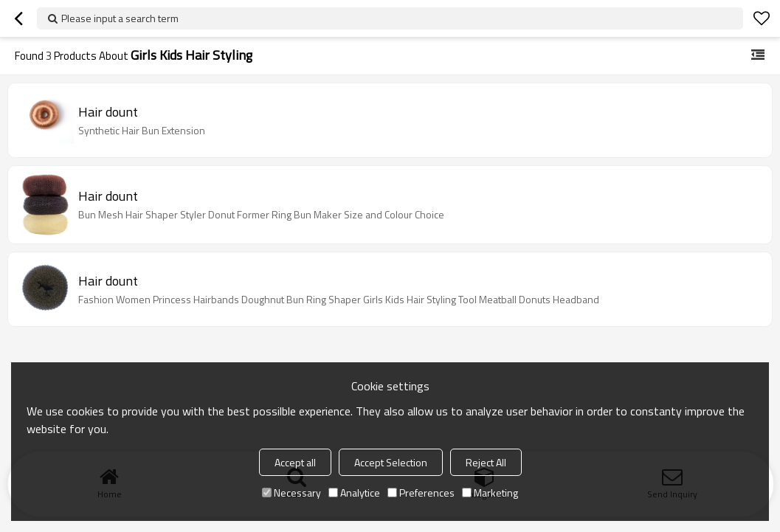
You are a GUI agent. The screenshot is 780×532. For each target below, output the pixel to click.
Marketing (490, 493)
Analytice (354, 493)
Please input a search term (120, 18)
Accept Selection (391, 462)
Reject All (486, 462)
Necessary (291, 493)
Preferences (421, 493)
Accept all (295, 462)
